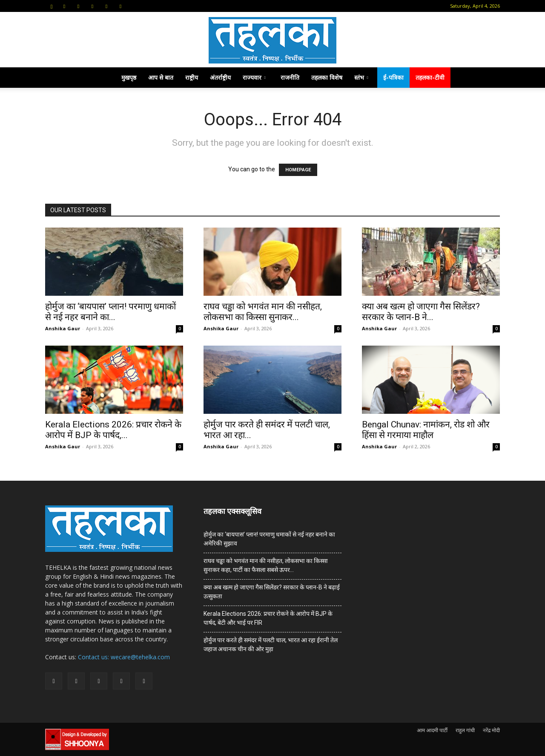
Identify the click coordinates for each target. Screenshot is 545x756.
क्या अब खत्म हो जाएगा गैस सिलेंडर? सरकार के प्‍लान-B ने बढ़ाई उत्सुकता (272, 592)
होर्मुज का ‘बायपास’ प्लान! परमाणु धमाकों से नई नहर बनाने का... (110, 312)
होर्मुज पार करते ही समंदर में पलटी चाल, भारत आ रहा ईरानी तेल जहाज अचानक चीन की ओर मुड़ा (271, 645)
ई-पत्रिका (393, 77)
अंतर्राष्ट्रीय (220, 77)
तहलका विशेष (327, 77)
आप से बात (161, 77)
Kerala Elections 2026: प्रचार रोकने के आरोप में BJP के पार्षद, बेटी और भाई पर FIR (268, 618)
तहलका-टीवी (430, 77)
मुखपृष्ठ (129, 77)
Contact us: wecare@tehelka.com (124, 657)
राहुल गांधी (465, 730)
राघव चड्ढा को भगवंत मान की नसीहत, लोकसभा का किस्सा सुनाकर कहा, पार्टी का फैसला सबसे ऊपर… (266, 565)
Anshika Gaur (63, 328)
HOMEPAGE (298, 170)
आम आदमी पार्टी (432, 730)
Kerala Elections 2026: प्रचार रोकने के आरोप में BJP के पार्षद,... (113, 430)
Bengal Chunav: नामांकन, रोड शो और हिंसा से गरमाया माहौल (426, 430)
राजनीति (290, 77)
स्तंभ (361, 77)
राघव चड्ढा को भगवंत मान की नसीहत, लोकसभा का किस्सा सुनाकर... (263, 312)
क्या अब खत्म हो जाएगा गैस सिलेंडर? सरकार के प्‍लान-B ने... (421, 312)
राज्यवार (254, 77)
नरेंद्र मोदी (491, 730)
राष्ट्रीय (192, 77)
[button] (52, 6)
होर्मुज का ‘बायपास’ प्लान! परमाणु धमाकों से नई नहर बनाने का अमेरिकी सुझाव (269, 539)
